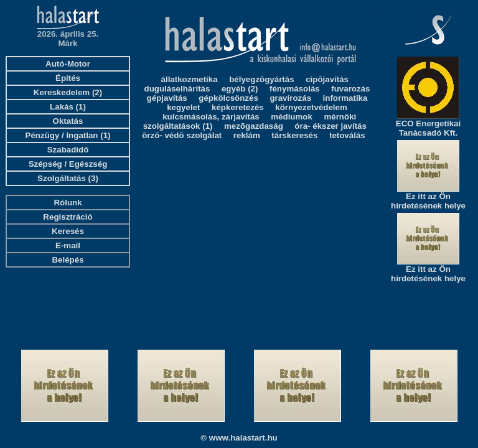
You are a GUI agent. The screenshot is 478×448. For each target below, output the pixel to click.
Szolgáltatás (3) (68, 178)
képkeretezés (238, 107)
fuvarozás (350, 89)
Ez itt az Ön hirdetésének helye (428, 201)
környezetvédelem (311, 107)
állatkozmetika (190, 79)
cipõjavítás (327, 79)
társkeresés (294, 135)
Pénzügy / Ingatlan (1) (68, 135)
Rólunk (68, 203)
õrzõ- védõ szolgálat (182, 135)
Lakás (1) (68, 107)
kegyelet (183, 107)
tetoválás (347, 135)
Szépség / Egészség (68, 164)
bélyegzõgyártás (261, 79)
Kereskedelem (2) (68, 92)
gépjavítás (167, 98)
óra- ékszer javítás (330, 126)
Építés (68, 78)
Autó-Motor (68, 64)
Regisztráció (68, 217)
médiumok (292, 117)
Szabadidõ (68, 150)
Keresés (68, 231)
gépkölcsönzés (228, 98)
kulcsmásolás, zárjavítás (211, 117)
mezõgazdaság (254, 126)
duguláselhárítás (177, 89)
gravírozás (290, 98)
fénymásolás (295, 89)
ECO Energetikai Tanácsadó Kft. (428, 128)
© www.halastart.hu (239, 438)
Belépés (68, 260)
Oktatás (68, 121)
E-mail (68, 245)
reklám (247, 135)
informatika (345, 98)
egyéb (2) (240, 89)
